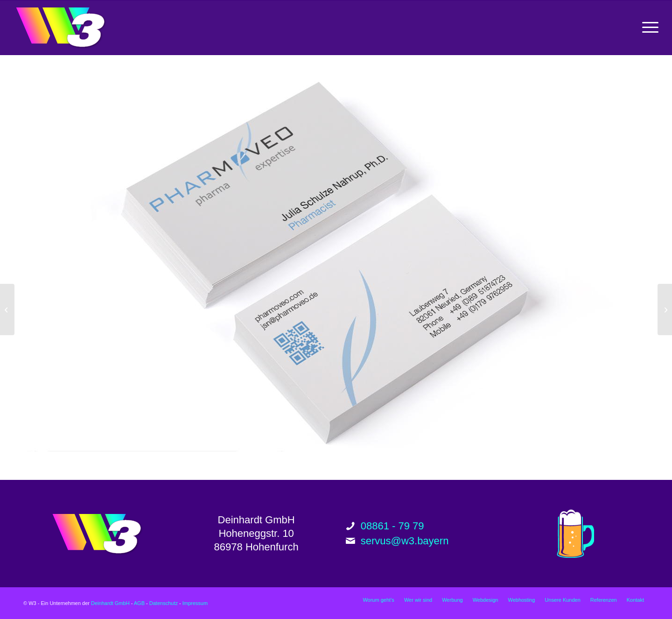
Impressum (195, 603)
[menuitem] (647, 28)
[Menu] (647, 28)
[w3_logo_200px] (60, 28)
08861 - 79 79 (392, 526)
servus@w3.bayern (405, 541)
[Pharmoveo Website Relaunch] (7, 309)
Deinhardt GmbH (110, 603)
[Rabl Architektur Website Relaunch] (665, 309)
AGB (139, 603)
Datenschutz (164, 603)
